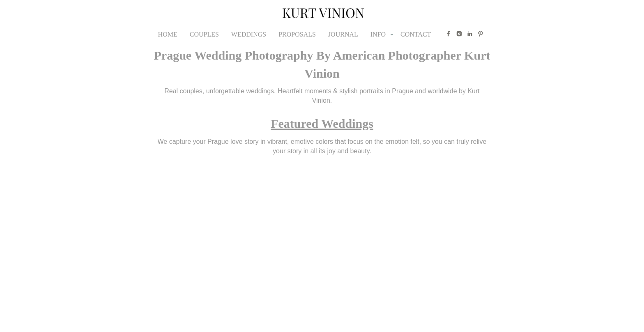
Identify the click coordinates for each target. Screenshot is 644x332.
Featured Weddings (322, 123)
